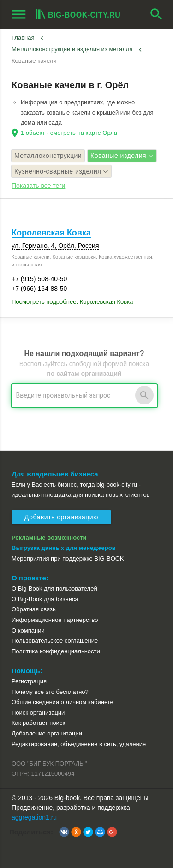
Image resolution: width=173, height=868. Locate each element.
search (156, 14)
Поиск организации (38, 713)
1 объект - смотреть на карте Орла (69, 133)
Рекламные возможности (49, 538)
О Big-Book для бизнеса (45, 599)
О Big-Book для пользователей (54, 588)
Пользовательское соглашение (55, 641)
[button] (64, 832)
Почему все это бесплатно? (50, 692)
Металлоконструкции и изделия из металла (72, 49)
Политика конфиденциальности (56, 651)
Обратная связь (34, 609)
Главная (23, 38)
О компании (28, 630)
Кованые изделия (122, 156)
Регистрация (29, 681)
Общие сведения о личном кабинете (63, 702)
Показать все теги (38, 186)
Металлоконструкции (48, 156)
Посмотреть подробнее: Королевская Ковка (72, 302)
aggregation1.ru (34, 817)
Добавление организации (47, 733)
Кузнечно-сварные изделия (61, 171)
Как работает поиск (38, 723)
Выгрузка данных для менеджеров (64, 548)
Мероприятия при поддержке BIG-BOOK (68, 558)
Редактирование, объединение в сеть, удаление (79, 744)
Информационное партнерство (55, 620)
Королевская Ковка (51, 233)
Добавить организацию (61, 517)
